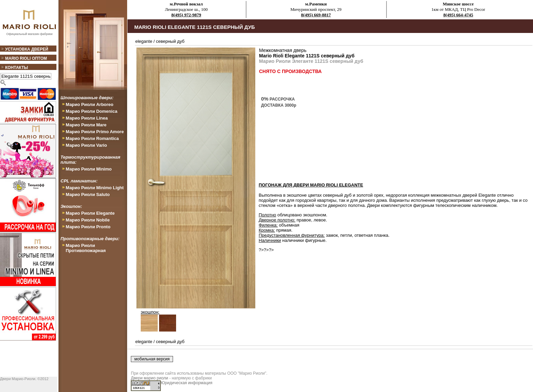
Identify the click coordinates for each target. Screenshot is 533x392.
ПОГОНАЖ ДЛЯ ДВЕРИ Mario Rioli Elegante (311, 185)
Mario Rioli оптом (26, 58)
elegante (144, 41)
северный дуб (170, 41)
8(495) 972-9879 (186, 15)
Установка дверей (27, 49)
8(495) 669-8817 (316, 15)
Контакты (16, 68)
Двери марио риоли (150, 378)
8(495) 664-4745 (458, 15)
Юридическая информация (187, 383)
